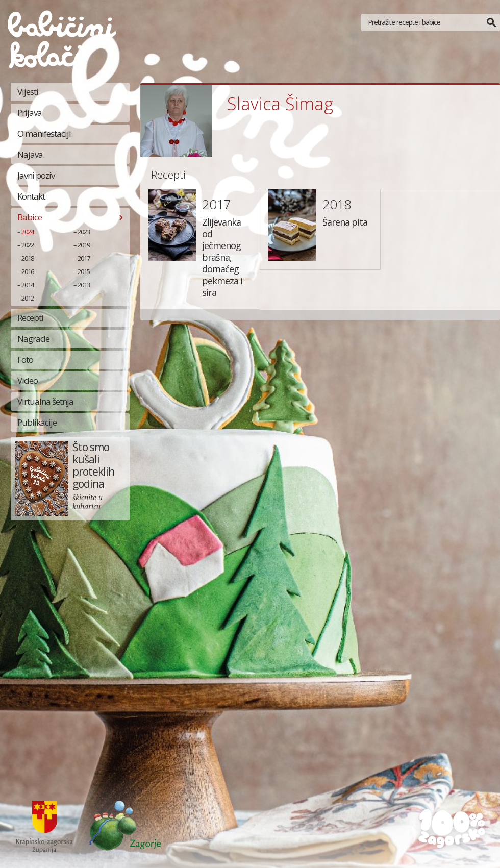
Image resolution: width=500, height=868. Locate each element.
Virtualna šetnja (45, 401)
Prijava (30, 113)
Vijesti (28, 92)
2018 (28, 258)
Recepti (30, 318)
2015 (84, 271)
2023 (84, 232)
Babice (30, 217)
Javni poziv (36, 175)
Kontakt (31, 196)
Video (28, 380)
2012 (28, 298)
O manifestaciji (44, 133)
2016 (28, 271)
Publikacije (37, 422)
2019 (84, 245)
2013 (84, 285)
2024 (28, 232)
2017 (84, 258)
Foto (25, 359)
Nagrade (33, 339)
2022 (28, 245)
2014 (28, 285)
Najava (30, 154)
